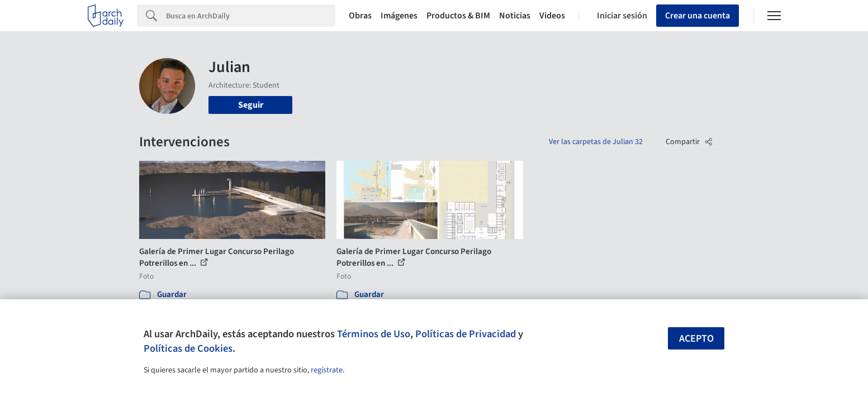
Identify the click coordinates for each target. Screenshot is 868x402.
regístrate (327, 370)
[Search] (251, 16)
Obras (360, 16)
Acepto (696, 339)
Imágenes (399, 16)
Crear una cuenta (698, 16)
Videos (552, 16)
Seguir (251, 105)
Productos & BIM (458, 16)
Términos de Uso (374, 334)
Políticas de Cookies (188, 348)
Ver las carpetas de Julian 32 (596, 142)
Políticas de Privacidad (466, 334)
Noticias (515, 16)
